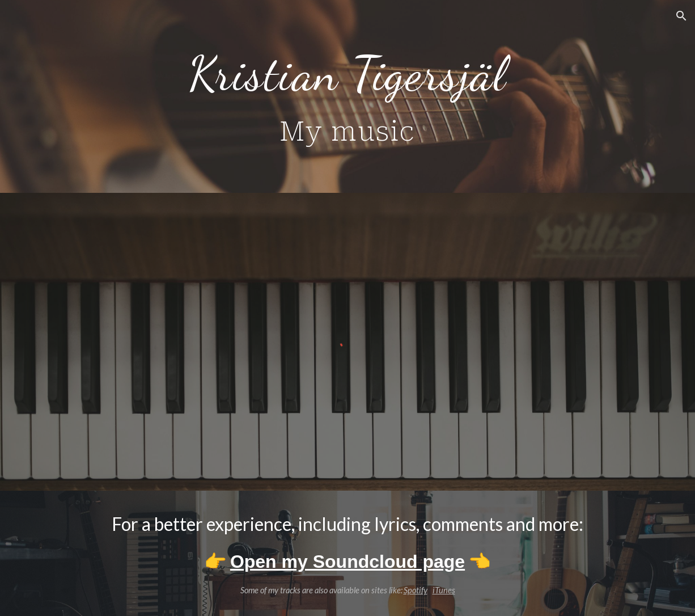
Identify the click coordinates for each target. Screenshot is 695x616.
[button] (681, 16)
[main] (347, 96)
